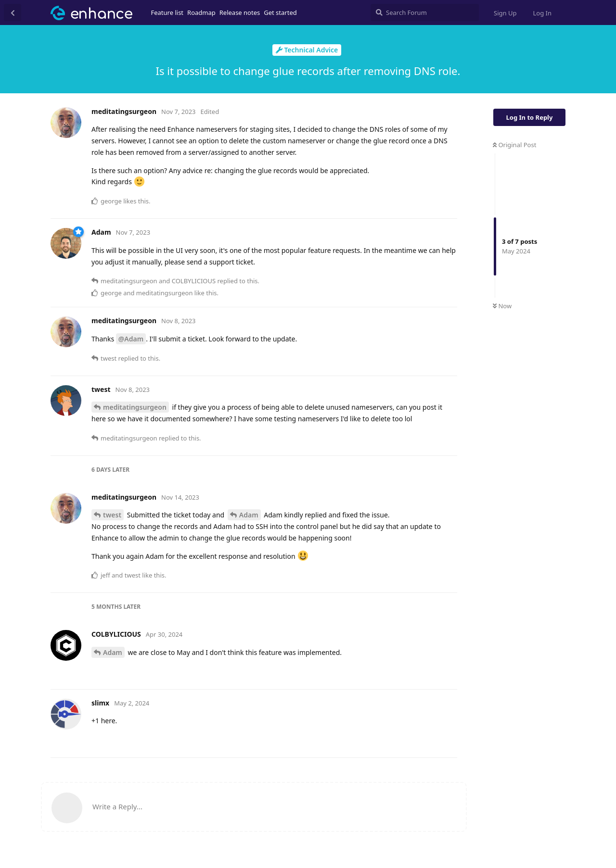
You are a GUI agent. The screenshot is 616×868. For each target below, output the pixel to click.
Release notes (240, 13)
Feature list (167, 13)
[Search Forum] (425, 13)
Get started (280, 13)
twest (112, 515)
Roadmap (201, 13)
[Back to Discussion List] (13, 13)
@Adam (131, 339)
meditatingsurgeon (135, 407)
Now (502, 306)
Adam (249, 515)
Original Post (514, 145)
